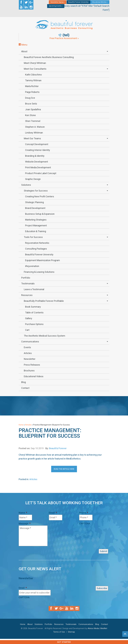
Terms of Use (59, 632)
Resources (27, 295)
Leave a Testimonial (34, 289)
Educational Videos (34, 376)
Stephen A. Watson (35, 127)
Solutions (26, 185)
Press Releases (32, 365)
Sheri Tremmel (33, 121)
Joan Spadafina (33, 109)
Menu (23, 45)
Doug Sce (30, 98)
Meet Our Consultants (35, 69)
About (24, 51)
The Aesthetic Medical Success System (45, 336)
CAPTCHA (85, 523)
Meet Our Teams (32, 138)
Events (27, 347)
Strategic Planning (34, 202)
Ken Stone (30, 115)
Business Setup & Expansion (40, 214)
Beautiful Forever (58, 448)
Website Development (37, 162)
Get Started (64, 642)
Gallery (29, 318)
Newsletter (30, 359)
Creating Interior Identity (38, 150)
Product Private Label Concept (41, 173)
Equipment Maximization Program (42, 260)
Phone (84, 513)
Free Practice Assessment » (64, 38)
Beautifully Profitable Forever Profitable (44, 301)
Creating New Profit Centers (40, 196)
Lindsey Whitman (34, 133)
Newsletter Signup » (58, 2)
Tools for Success (33, 237)
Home (21, 425)
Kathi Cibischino (33, 75)
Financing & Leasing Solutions (39, 272)
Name (23, 513)
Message (25, 523)
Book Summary (33, 307)
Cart (27, 330)
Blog (24, 382)
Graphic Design (33, 179)
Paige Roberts (32, 92)
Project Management (36, 225)
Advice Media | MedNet (97, 628)
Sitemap (71, 632)
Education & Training (36, 231)
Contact (25, 388)
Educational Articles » (100, 2)
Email (53, 513)
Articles (28, 353)
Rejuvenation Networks (37, 243)
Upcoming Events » (56, 6)
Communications (30, 342)
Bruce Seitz (31, 104)
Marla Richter (32, 86)
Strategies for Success (36, 191)
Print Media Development (38, 167)
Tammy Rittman (33, 80)
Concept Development (37, 144)
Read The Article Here (64, 469)
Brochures (29, 371)
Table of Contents (34, 313)
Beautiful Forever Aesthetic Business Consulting (49, 57)
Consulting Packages (36, 249)
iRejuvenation (32, 266)
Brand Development (35, 208)
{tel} (66, 35)
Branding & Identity (35, 156)
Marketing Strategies (36, 220)
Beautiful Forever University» (79, 2)
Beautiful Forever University (39, 254)
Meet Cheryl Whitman (35, 63)
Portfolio (26, 278)
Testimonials (28, 284)
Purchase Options (34, 324)
